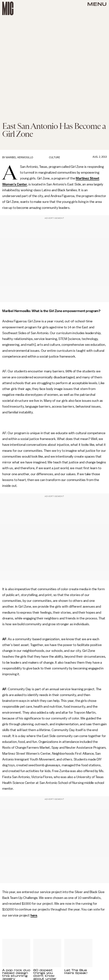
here (34, 915)
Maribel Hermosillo (19, 157)
